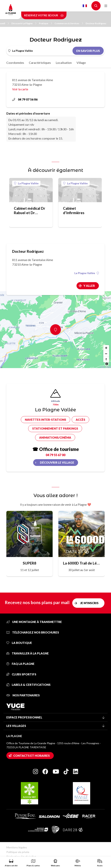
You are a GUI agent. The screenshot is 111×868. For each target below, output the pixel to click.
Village (81, 63)
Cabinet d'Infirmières (74, 210)
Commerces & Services (69, 23)
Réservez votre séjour (44, 15)
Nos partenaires (23, 695)
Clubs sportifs (21, 674)
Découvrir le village (57, 462)
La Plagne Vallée (26, 183)
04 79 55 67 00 (55, 455)
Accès (80, 420)
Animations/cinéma (55, 437)
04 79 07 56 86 (25, 99)
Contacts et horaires (32, 756)
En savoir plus (88, 51)
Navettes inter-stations (45, 420)
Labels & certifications (28, 685)
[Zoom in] (106, 348)
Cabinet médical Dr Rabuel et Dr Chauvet (30, 210)
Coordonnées (15, 63)
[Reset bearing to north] (106, 359)
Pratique (45, 23)
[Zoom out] (106, 354)
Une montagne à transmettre (34, 622)
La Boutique (19, 643)
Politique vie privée (18, 852)
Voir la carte (20, 89)
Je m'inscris (89, 603)
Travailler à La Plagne (28, 653)
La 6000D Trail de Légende (82, 563)
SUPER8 (29, 563)
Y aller (89, 286)
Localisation (64, 63)
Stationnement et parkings (55, 428)
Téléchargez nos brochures (33, 632)
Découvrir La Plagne (24, 23)
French (85, 6)
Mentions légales (17, 847)
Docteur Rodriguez (96, 23)
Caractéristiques (40, 63)
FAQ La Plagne (20, 664)
